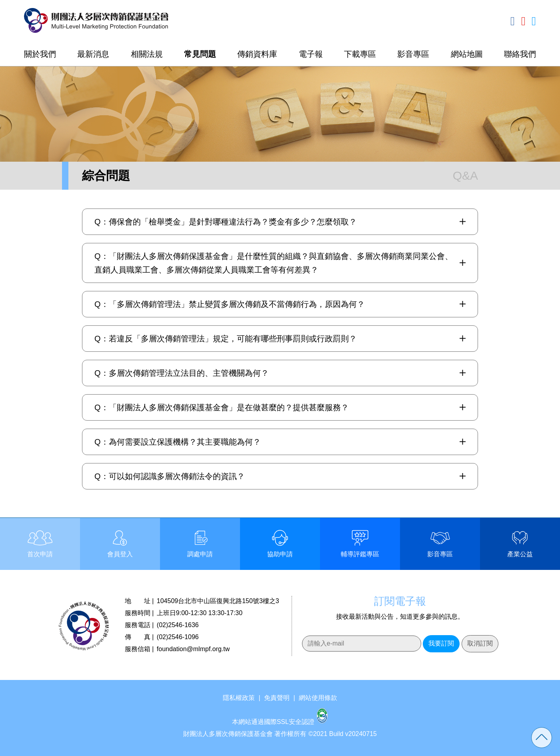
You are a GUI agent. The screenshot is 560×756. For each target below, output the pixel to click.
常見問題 (200, 54)
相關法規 (147, 54)
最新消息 (93, 54)
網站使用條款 (318, 698)
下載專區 (360, 54)
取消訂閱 (480, 643)
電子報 (311, 54)
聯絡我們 (520, 54)
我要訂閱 (441, 643)
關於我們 (40, 54)
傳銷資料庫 (257, 54)
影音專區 (413, 54)
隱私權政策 (239, 698)
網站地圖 (467, 54)
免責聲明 (277, 698)
